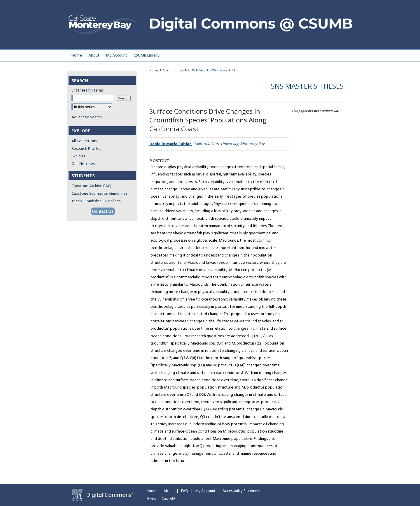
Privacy (151, 499)
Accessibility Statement (242, 491)
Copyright (169, 499)
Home (154, 71)
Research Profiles (86, 149)
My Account (205, 491)
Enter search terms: (88, 91)
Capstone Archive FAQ (91, 186)
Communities (173, 71)
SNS (202, 71)
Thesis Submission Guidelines (96, 201)
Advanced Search (87, 117)
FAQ (185, 491)
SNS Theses (219, 71)
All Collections (84, 141)
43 (233, 71)
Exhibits (78, 156)
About (169, 491)
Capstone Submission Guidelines (99, 194)
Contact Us (103, 211)
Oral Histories (83, 164)
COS (192, 71)
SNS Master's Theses (307, 86)
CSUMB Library (146, 56)
